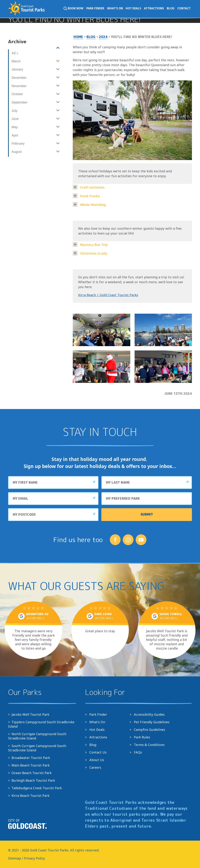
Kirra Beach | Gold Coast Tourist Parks (108, 295)
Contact (184, 8)
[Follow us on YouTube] (141, 540)
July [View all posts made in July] (15, 111)
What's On (115, 8)
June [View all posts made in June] (15, 119)
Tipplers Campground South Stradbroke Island (41, 724)
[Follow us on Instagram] (128, 540)
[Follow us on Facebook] (115, 540)
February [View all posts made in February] (18, 143)
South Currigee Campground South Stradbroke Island (37, 748)
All (15, 53)
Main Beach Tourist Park (31, 765)
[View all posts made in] (35, 48)
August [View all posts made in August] (17, 152)
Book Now (73, 8)
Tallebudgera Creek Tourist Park (37, 788)
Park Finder (95, 8)
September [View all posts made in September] (20, 102)
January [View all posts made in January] (17, 69)
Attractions (154, 8)
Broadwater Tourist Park (31, 758)
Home (78, 37)
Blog (171, 8)
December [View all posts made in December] (19, 78)
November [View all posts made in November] (19, 86)
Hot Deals (133, 8)
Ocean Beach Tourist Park (32, 773)
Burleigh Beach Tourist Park (33, 780)
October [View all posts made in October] (17, 94)
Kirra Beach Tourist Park (30, 796)
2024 (103, 37)
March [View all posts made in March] (16, 61)
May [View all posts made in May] (15, 127)
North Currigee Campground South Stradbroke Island (37, 736)
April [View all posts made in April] (15, 135)
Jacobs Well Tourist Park (30, 714)
